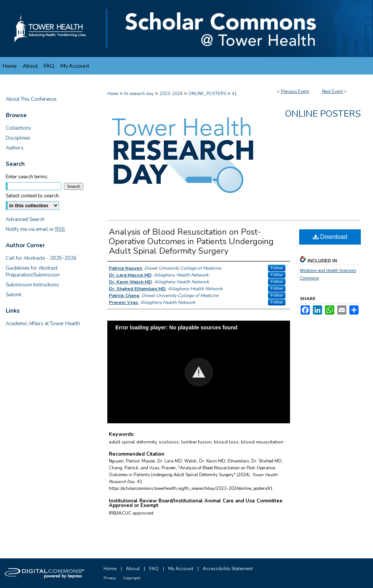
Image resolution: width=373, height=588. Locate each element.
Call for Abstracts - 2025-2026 (41, 258)
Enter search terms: (27, 177)
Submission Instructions (32, 285)
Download (330, 237)
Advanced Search (25, 219)
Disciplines (18, 138)
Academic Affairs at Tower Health (43, 324)
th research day (139, 94)
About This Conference (31, 99)
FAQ (154, 569)
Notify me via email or (35, 229)
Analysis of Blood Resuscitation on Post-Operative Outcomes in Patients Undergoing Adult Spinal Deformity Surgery (191, 242)
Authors (15, 148)
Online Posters (323, 114)
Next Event (332, 91)
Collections (18, 128)
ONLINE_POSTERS (208, 94)
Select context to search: (33, 196)
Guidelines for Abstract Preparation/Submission (33, 272)
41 (234, 94)
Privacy (110, 578)
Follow (277, 268)
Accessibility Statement (228, 569)
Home (113, 94)
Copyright (132, 578)
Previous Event (295, 91)
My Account (181, 569)
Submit (14, 295)
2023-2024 (172, 94)
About (133, 569)
